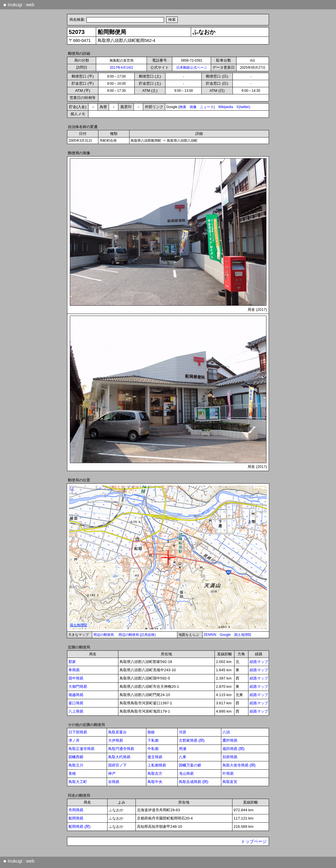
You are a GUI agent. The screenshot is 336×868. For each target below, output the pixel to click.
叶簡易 (228, 773)
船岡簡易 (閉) (80, 827)
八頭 (226, 732)
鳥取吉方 (155, 773)
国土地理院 (243, 635)
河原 (183, 732)
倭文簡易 (155, 757)
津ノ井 (74, 740)
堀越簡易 (76, 695)
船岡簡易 (76, 818)
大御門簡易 (78, 687)
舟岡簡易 (76, 810)
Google (225, 635)
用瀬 (183, 749)
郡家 (72, 662)
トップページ (254, 841)
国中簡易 (76, 678)
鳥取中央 (155, 782)
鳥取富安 (230, 782)
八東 (183, 757)
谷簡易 (114, 782)
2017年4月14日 (122, 68)
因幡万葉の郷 (190, 765)
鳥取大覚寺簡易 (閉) (239, 765)
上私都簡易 (157, 765)
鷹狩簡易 (230, 740)
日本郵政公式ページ (192, 68)
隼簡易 (74, 670)
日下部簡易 (78, 732)
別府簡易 (230, 757)
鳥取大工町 (78, 782)
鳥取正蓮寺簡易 (81, 749)
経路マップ (259, 662)
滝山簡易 (186, 773)
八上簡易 (76, 711)
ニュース (207, 107)
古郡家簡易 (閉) (192, 740)
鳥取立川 (76, 765)
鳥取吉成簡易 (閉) (194, 782)
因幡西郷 (76, 757)
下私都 (153, 740)
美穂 (72, 773)
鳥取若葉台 (117, 732)
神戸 (112, 773)
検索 (183, 107)
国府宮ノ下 (117, 765)
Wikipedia (226, 107)
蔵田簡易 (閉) (234, 749)
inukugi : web (19, 5)
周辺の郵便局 (104, 635)
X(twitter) (243, 107)
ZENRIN (210, 635)
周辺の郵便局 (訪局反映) (137, 635)
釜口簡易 (76, 703)
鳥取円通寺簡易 (121, 749)
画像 (193, 107)
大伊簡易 (116, 740)
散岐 (151, 732)
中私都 (153, 749)
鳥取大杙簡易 (119, 757)
